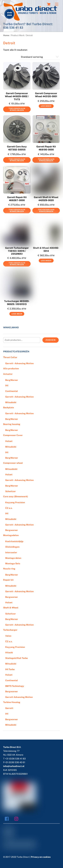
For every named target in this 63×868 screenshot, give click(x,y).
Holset (9, 441)
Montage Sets (13, 563)
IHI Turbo (10, 669)
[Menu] (57, 4)
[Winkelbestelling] (40, 57)
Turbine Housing (12, 702)
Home (6, 35)
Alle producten (11, 368)
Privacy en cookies (41, 857)
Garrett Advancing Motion (19, 697)
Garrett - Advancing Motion (19, 363)
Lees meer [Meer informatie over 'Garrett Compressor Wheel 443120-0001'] (46, 106)
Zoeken (50, 340)
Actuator (8, 374)
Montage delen (13, 558)
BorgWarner (12, 380)
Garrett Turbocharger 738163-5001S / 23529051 (17, 251)
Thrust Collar (10, 357)
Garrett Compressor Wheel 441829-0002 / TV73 (17, 96)
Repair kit (8, 580)
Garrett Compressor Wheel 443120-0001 (46, 95)
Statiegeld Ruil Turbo (17, 658)
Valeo (8, 636)
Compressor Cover (13, 435)
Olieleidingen (12, 547)
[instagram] (17, 819)
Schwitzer (11, 491)
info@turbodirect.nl (14, 766)
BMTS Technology (15, 686)
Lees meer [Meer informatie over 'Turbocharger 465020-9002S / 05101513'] (17, 314)
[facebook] (8, 819)
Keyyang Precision (15, 502)
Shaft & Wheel (11, 608)
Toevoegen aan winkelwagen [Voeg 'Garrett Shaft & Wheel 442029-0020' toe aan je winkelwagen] (46, 210)
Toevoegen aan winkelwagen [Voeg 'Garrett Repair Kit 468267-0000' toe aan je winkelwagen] (17, 210)
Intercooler (11, 552)
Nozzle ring (9, 569)
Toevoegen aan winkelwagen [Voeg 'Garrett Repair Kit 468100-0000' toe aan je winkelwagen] (46, 160)
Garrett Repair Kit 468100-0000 (46, 148)
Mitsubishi (11, 402)
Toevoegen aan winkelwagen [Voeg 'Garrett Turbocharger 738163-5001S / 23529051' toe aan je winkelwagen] (17, 264)
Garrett (9, 708)
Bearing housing (12, 424)
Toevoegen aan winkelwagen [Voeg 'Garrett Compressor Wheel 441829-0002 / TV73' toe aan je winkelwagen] (17, 109)
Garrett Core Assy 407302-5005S (17, 148)
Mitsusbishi (11, 469)
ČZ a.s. (9, 508)
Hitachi (9, 652)
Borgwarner (12, 530)
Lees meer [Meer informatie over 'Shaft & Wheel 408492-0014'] (46, 261)
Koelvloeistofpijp (14, 541)
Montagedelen (11, 535)
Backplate (9, 407)
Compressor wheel (13, 463)
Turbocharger (10, 630)
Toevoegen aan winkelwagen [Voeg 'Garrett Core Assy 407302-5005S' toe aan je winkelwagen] (17, 160)
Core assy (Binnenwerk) (16, 496)
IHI (7, 385)
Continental (12, 391)
